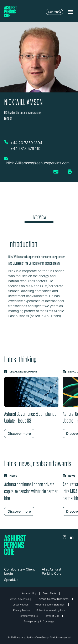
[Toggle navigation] (71, 12)
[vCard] (56, 173)
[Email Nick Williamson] (38, 161)
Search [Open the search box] (55, 12)
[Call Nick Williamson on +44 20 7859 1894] (27, 143)
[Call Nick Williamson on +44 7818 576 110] (26, 149)
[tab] (39, 218)
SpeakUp (11, 580)
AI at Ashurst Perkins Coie (52, 571)
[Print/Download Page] (70, 172)
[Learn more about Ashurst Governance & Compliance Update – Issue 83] (31, 404)
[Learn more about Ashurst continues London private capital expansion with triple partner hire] (31, 495)
